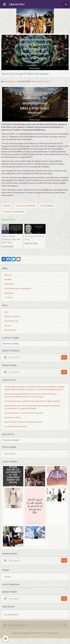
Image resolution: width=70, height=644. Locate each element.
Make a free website (20, 633)
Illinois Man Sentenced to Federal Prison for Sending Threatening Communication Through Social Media (32, 407)
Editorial (8, 275)
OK (64, 357)
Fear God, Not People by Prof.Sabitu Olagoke (23, 422)
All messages (11, 615)
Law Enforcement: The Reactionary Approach (24, 413)
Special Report (10, 330)
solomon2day (10, 81)
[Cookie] (6, 638)
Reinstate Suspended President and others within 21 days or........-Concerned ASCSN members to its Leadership (32, 395)
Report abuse (52, 633)
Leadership (9, 293)
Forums (7, 577)
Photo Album (10, 454)
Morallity (8, 279)
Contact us (9, 297)
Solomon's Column (42, 81)
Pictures (8, 325)
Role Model (9, 284)
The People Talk (11, 321)
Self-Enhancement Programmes (18, 288)
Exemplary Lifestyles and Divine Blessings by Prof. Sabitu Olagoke (32, 401)
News (7, 312)
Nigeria (7, 206)
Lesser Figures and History (16, 426)
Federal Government (14, 212)
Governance (47, 206)
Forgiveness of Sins (12, 417)
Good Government (26, 206)
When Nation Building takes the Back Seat (11, 239)
